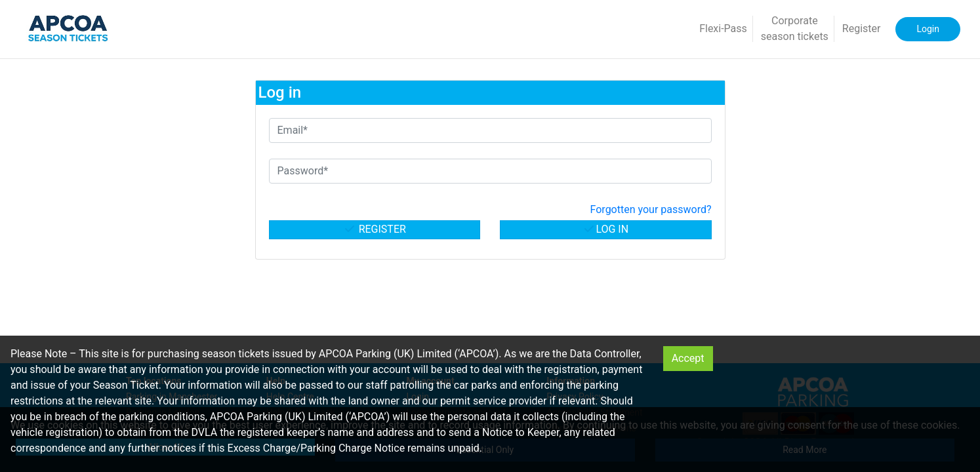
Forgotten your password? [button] (651, 209)
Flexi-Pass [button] (723, 29)
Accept (688, 358)
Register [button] (862, 29)
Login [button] (928, 29)
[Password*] (490, 171)
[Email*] (490, 130)
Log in (605, 229)
